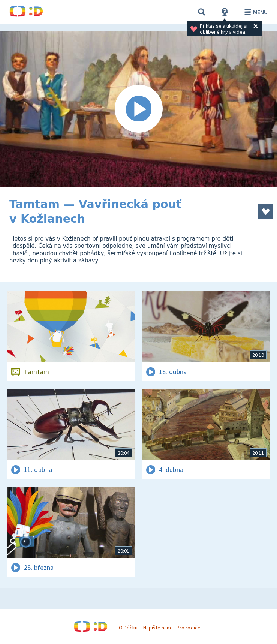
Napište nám (157, 628)
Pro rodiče (188, 628)
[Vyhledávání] (202, 12)
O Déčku (128, 628)
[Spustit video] (138, 109)
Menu (255, 12)
